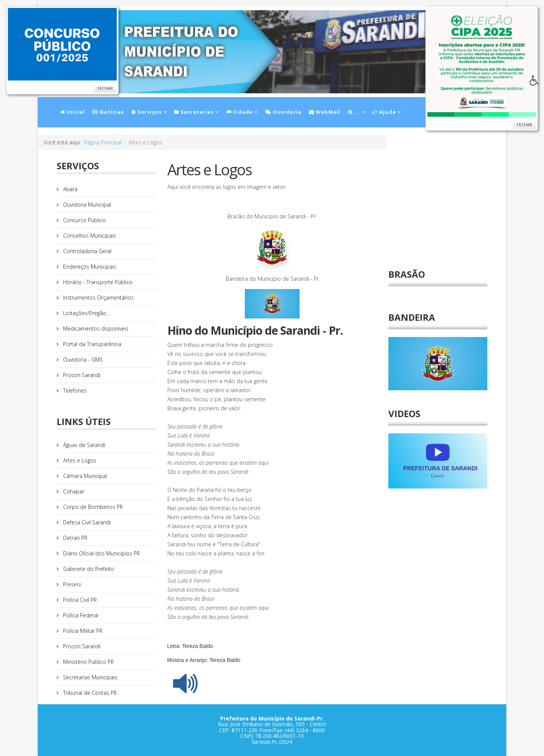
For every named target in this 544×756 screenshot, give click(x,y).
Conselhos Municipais (89, 236)
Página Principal (103, 142)
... (354, 112)
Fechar (105, 88)
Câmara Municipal (84, 476)
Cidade (240, 112)
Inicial (73, 112)
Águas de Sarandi (83, 445)
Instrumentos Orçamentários (98, 298)
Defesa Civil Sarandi (86, 522)
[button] (537, 83)
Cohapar (73, 491)
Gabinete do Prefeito (88, 569)
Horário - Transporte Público (97, 282)
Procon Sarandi (81, 375)
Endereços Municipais (89, 267)
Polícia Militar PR (82, 631)
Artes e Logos (79, 460)
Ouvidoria (283, 112)
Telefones (74, 390)
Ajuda (384, 112)
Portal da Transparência (91, 344)
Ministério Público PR (88, 662)
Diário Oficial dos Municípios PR (101, 553)
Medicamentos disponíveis (95, 329)
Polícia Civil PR (79, 600)
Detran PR (74, 538)
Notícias (108, 112)
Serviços (147, 112)
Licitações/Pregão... (86, 313)
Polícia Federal (80, 615)
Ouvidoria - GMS (82, 359)
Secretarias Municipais (90, 677)
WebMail (325, 112)
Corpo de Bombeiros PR (92, 507)
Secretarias (194, 112)
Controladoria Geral (87, 251)
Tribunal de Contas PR (89, 693)
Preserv (71, 584)
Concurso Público (84, 220)
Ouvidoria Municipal (86, 205)
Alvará (70, 189)
